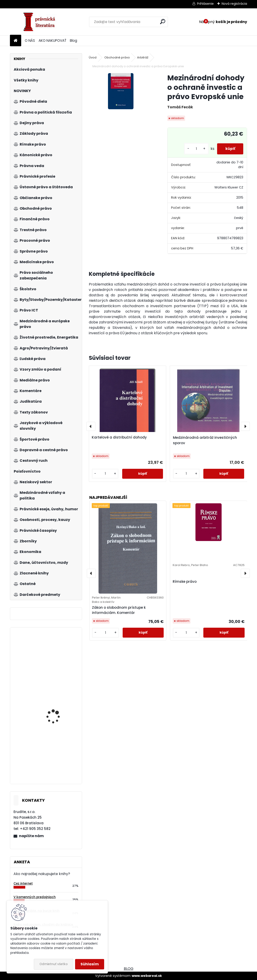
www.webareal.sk (147, 976)
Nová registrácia (234, 4)
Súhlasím (90, 964)
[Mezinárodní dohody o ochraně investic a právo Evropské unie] (121, 91)
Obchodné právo (117, 57)
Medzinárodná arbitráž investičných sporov (205, 440)
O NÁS (30, 41)
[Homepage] (16, 41)
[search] (163, 22)
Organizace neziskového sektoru (59, 704)
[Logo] (41, 22)
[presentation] (91, 426)
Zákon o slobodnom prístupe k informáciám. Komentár (119, 610)
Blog (73, 41)
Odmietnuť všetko (54, 964)
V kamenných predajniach (35, 897)
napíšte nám (31, 836)
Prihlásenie (205, 4)
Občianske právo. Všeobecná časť (53, 761)
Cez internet (23, 884)
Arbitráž (143, 57)
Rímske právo (185, 582)
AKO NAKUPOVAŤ (52, 41)
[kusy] (195, 149)
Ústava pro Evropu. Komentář (54, 664)
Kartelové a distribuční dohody (119, 437)
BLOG (129, 969)
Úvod (93, 57)
